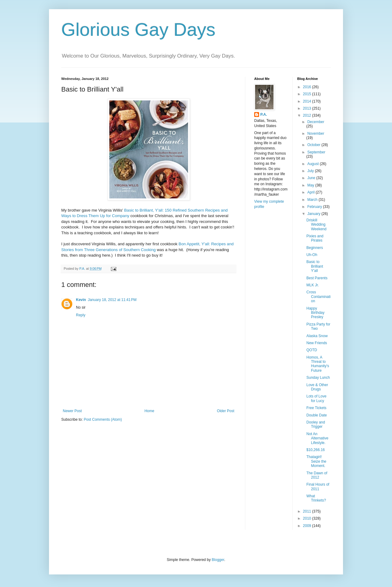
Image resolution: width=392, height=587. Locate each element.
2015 (307, 94)
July (311, 171)
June (312, 178)
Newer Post (72, 411)
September (316, 152)
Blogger (218, 560)
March (313, 200)
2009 (307, 526)
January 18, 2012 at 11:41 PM (112, 300)
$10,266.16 (315, 450)
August (313, 164)
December (316, 122)
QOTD (312, 350)
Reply (81, 315)
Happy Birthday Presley (315, 313)
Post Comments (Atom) (103, 420)
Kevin (81, 300)
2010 (307, 518)
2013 (307, 108)
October (314, 145)
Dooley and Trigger (316, 424)
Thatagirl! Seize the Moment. (316, 461)
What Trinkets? (316, 498)
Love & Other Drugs (317, 387)
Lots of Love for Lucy (316, 398)
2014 (307, 101)
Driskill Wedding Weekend (316, 225)
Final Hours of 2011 (318, 487)
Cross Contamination (318, 297)
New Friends (317, 343)
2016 (307, 87)
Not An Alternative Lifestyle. (317, 438)
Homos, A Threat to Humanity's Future (318, 364)
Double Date (317, 415)
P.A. (264, 115)
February (315, 207)
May (311, 185)
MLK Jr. (313, 285)
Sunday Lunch (318, 378)
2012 (307, 115)
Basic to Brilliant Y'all (315, 266)
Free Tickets (316, 408)
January (314, 214)
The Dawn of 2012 (317, 475)
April (311, 192)
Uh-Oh (312, 255)
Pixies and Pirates (315, 238)
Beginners (315, 248)
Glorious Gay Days (138, 30)
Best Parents (317, 278)
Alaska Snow (317, 336)
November (316, 134)
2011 (307, 511)
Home (149, 411)
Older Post (226, 411)
